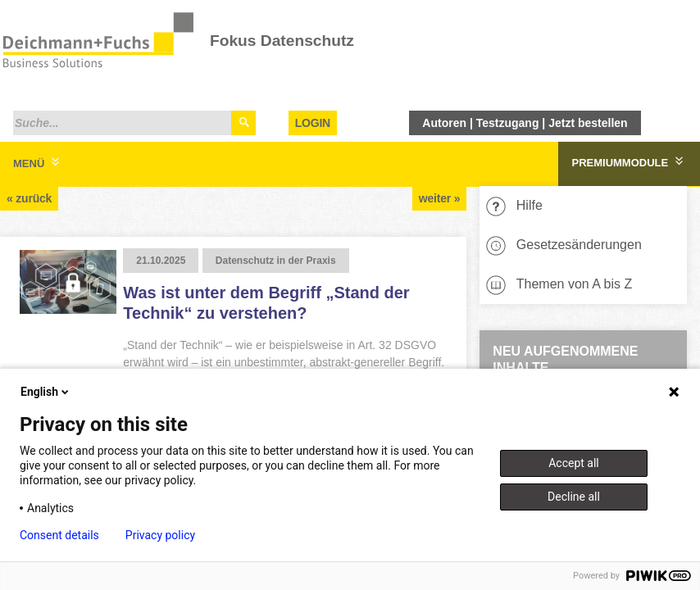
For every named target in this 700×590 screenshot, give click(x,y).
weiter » (440, 198)
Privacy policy (160, 535)
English (46, 392)
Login (313, 123)
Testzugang (508, 123)
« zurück (29, 198)
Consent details (59, 535)
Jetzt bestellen (588, 123)
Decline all (574, 497)
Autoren (444, 123)
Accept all (574, 463)
